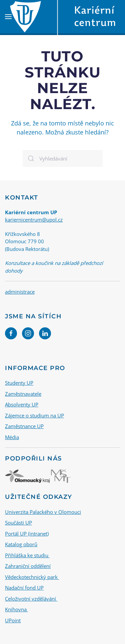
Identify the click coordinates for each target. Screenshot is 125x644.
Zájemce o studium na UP (34, 415)
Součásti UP (18, 523)
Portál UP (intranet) (27, 534)
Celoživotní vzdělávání (31, 599)
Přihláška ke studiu (27, 555)
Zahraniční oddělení (28, 566)
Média (12, 437)
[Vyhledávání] (63, 158)
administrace (20, 292)
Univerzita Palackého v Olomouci (43, 512)
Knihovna (16, 609)
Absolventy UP (22, 404)
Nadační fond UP (24, 588)
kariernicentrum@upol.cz (34, 220)
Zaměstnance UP (24, 426)
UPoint (13, 620)
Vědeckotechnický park (32, 577)
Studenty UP (19, 383)
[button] (8, 17)
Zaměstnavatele (23, 394)
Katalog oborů (21, 544)
